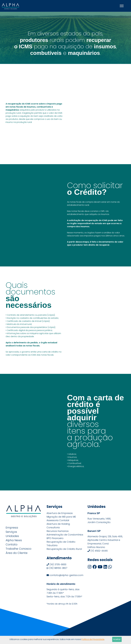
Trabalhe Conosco (18, 549)
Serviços (11, 532)
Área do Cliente (17, 553)
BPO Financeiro (55, 538)
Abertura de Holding (58, 524)
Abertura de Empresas (60, 513)
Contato (12, 545)
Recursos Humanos (58, 531)
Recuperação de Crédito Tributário (61, 544)
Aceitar (117, 639)
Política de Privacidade (93, 639)
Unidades (12, 536)
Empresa (12, 528)
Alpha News (14, 540)
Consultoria (53, 527)
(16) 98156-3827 (57, 568)
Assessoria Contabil (58, 520)
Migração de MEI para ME (61, 517)
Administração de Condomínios (65, 535)
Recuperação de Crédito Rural (64, 549)
